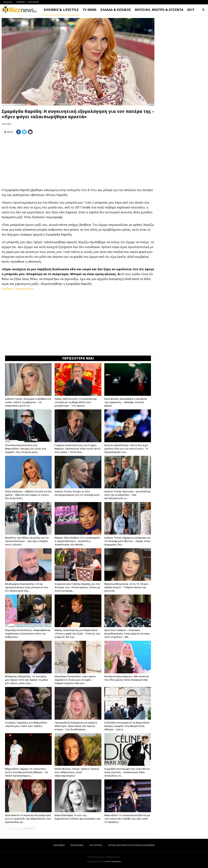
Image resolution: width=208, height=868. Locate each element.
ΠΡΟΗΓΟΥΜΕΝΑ (14, 829)
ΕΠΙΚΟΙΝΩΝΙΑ (33, 2)
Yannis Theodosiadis (113, 862)
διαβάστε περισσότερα (18, 289)
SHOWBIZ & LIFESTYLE (61, 10)
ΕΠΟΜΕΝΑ (29, 829)
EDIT (191, 10)
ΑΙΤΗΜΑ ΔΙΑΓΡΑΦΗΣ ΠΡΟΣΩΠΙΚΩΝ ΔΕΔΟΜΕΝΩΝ (132, 845)
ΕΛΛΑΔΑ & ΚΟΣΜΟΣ (116, 10)
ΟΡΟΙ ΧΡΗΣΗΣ (96, 845)
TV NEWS (90, 10)
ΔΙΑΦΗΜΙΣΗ (21, 2)
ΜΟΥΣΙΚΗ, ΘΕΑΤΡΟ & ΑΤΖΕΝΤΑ (159, 10)
